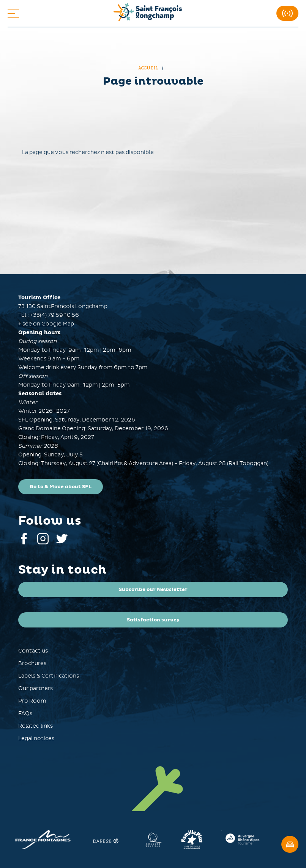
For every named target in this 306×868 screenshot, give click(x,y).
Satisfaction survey (153, 620)
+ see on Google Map (46, 324)
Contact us (33, 651)
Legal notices (36, 738)
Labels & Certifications (49, 676)
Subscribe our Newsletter (153, 590)
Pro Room (32, 701)
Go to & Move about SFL (61, 487)
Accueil (149, 68)
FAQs (25, 713)
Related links (35, 726)
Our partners (35, 688)
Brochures (32, 663)
